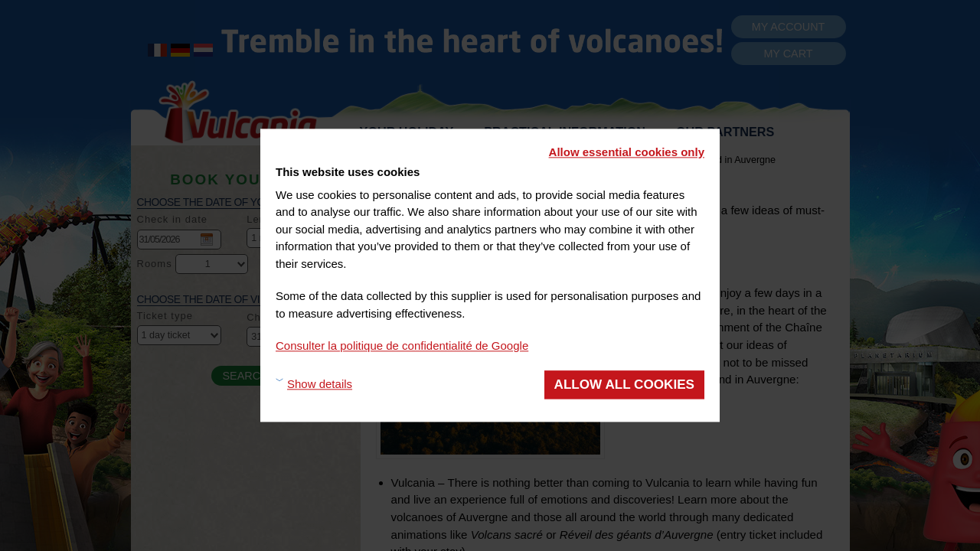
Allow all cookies (624, 385)
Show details (320, 385)
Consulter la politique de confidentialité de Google (402, 346)
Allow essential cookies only (627, 152)
